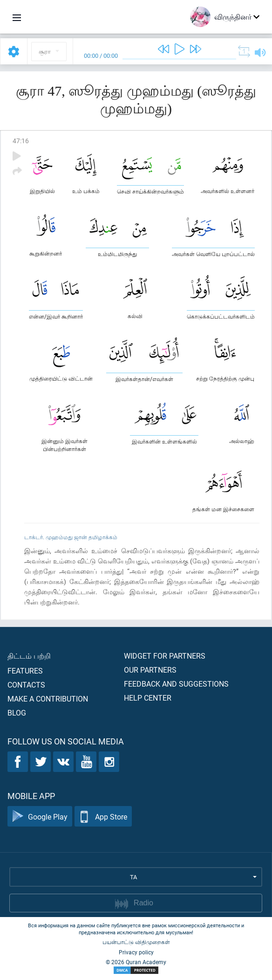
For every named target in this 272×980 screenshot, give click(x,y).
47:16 (21, 141)
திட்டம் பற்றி (29, 656)
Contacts (26, 685)
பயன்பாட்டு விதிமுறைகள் (136, 942)
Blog (17, 712)
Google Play (40, 817)
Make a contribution (48, 699)
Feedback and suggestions (176, 684)
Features (25, 671)
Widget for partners (165, 656)
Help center (148, 698)
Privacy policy (136, 952)
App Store (103, 817)
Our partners (150, 670)
